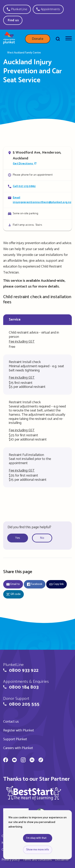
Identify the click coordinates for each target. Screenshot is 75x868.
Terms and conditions (37, 860)
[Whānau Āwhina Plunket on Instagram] (23, 760)
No (42, 538)
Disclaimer (62, 860)
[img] (34, 793)
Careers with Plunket (18, 748)
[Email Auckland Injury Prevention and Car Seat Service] (37, 200)
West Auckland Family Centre (24, 53)
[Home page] (9, 39)
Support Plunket (15, 739)
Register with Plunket (19, 730)
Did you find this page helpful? (29, 527)
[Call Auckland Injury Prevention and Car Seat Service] (37, 186)
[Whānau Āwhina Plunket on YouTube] (14, 760)
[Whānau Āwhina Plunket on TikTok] (41, 760)
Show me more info (38, 850)
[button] (17, 9)
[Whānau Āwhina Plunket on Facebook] (6, 760)
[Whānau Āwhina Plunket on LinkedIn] (32, 760)
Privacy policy (11, 860)
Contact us (11, 722)
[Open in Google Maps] (37, 158)
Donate (38, 39)
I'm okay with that (36, 838)
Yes (18, 538)
